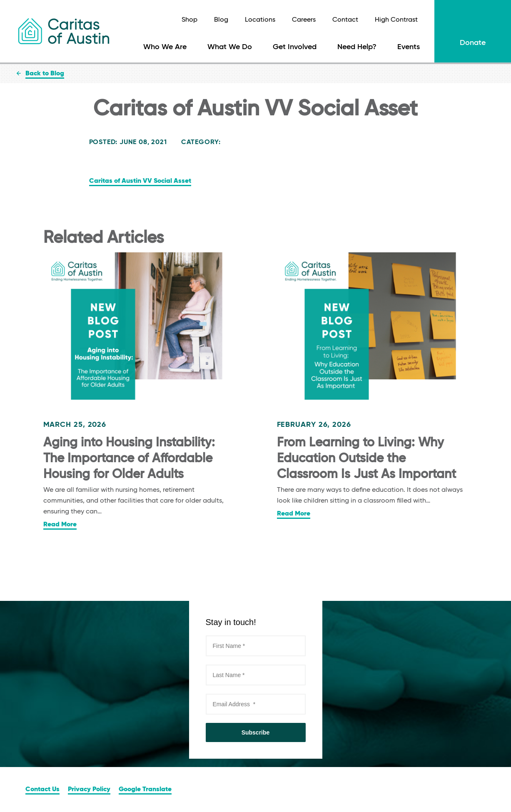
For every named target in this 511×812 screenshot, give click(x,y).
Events (409, 47)
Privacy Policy (89, 790)
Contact (345, 20)
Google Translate (145, 790)
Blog (221, 20)
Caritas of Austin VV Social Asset (140, 181)
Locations (260, 20)
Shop (189, 20)
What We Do (230, 47)
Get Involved (295, 47)
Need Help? (357, 47)
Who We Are (165, 47)
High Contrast (396, 20)
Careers (304, 20)
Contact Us (42, 790)
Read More (60, 525)
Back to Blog (45, 74)
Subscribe (256, 732)
